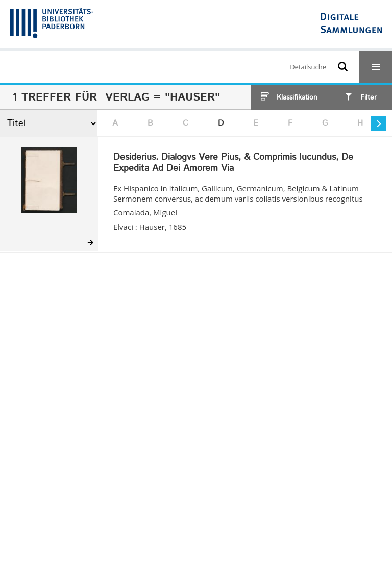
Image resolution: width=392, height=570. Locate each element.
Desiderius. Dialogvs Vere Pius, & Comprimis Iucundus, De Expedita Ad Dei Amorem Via (233, 163)
